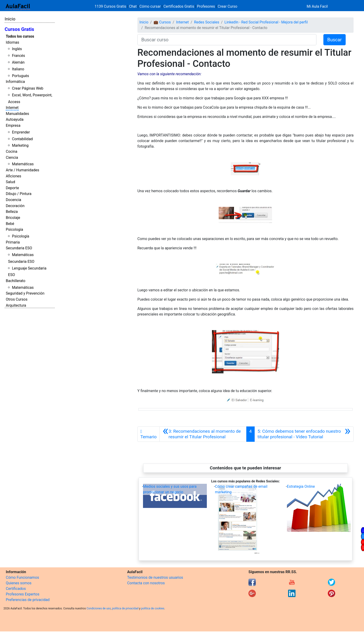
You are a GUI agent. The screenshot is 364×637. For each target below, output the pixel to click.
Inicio (10, 19)
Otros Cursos (17, 299)
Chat (133, 6)
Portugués (20, 76)
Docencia (13, 200)
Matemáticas (23, 164)
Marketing (20, 145)
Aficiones (13, 176)
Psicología (14, 229)
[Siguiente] (304, 434)
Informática (15, 82)
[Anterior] (203, 434)
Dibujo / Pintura (19, 194)
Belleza (12, 212)
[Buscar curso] (227, 40)
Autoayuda (15, 119)
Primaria (13, 242)
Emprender (21, 132)
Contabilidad (22, 139)
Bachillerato (16, 281)
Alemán (18, 62)
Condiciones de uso (99, 608)
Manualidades (17, 114)
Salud (10, 182)
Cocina (11, 151)
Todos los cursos (20, 36)
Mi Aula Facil (317, 6)
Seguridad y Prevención (25, 293)
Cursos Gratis (19, 29)
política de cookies (153, 608)
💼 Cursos (162, 22)
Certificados (16, 589)
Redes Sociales (207, 22)
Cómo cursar (150, 6)
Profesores (206, 6)
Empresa (13, 125)
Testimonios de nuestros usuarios (155, 577)
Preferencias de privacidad (28, 600)
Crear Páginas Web (28, 88)
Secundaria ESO (19, 248)
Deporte (12, 188)
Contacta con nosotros (146, 583)
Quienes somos (19, 583)
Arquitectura (16, 305)
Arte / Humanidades (23, 170)
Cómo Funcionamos (22, 577)
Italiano (18, 69)
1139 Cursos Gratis (111, 6)
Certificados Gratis (179, 6)
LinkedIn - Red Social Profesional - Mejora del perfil (266, 22)
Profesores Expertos (23, 594)
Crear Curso (227, 6)
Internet (12, 108)
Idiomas (12, 42)
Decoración (15, 206)
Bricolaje (13, 218)
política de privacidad (125, 608)
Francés (18, 56)
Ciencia (12, 158)
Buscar (335, 40)
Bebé (10, 224)
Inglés (17, 49)
